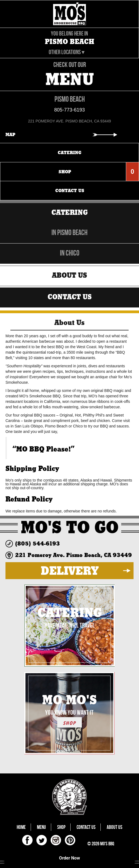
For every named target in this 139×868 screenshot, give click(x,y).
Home (21, 827)
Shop (61, 827)
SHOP (69, 723)
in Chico (70, 253)
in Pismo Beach (69, 232)
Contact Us (70, 297)
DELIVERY (70, 571)
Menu (41, 827)
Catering (70, 212)
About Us (69, 275)
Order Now (69, 858)
